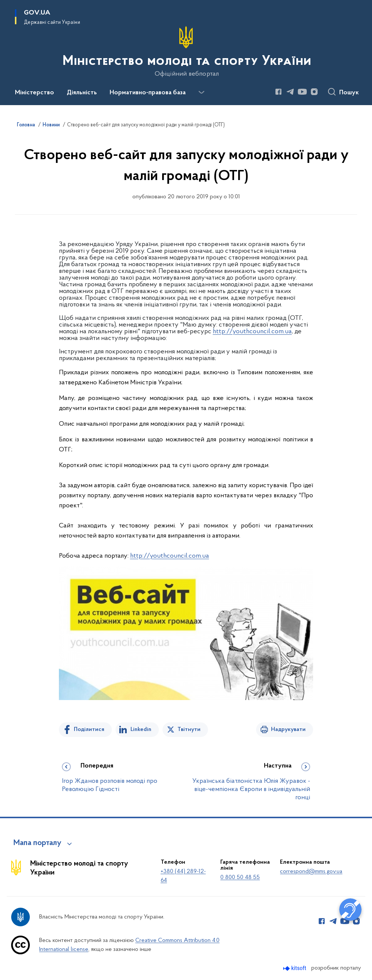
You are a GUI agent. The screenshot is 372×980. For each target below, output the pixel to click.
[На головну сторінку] (186, 52)
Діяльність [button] (82, 93)
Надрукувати (288, 730)
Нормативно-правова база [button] (148, 93)
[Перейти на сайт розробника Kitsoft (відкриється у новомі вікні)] (295, 968)
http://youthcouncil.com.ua (252, 332)
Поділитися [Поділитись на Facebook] (89, 730)
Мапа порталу (37, 843)
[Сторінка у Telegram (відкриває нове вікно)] (290, 92)
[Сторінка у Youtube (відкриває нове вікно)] (302, 92)
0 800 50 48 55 (240, 877)
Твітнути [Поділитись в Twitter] (189, 730)
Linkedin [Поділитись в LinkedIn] (141, 730)
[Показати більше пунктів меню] (201, 92)
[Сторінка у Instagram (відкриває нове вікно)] (314, 92)
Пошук (349, 93)
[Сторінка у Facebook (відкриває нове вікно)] (278, 92)
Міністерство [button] (34, 93)
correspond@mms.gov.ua (311, 872)
